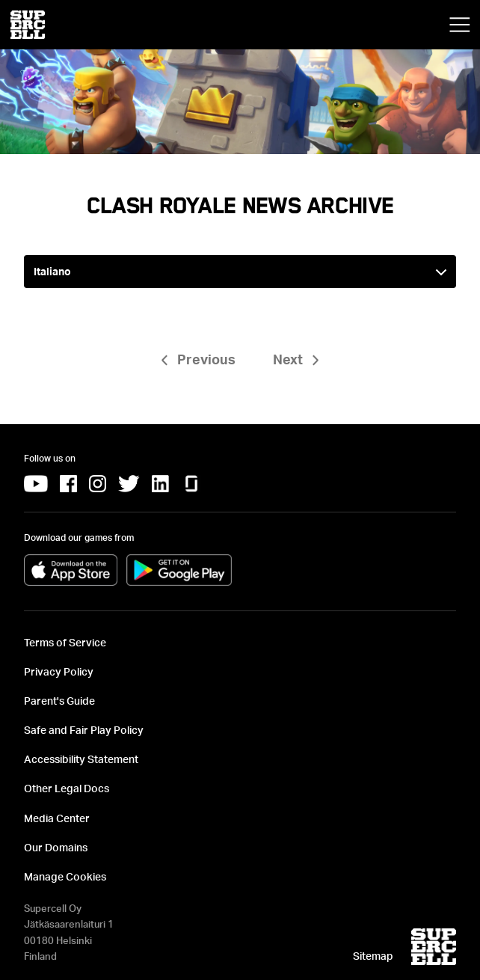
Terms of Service (65, 642)
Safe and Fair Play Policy (84, 730)
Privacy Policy (59, 671)
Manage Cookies (65, 876)
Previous (206, 359)
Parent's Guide (59, 701)
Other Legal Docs (67, 788)
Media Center (57, 818)
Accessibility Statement (81, 759)
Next (288, 359)
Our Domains (56, 847)
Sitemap (373, 956)
